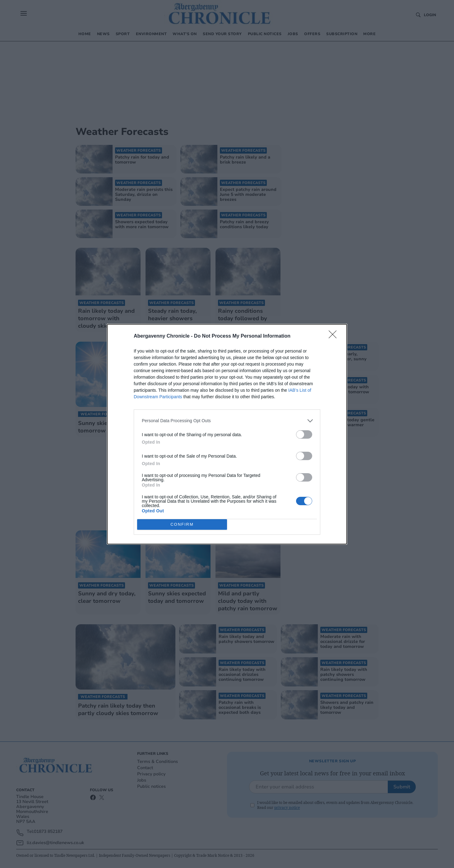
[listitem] (227, 421)
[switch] (304, 434)
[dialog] (227, 434)
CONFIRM (182, 524)
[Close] (335, 336)
